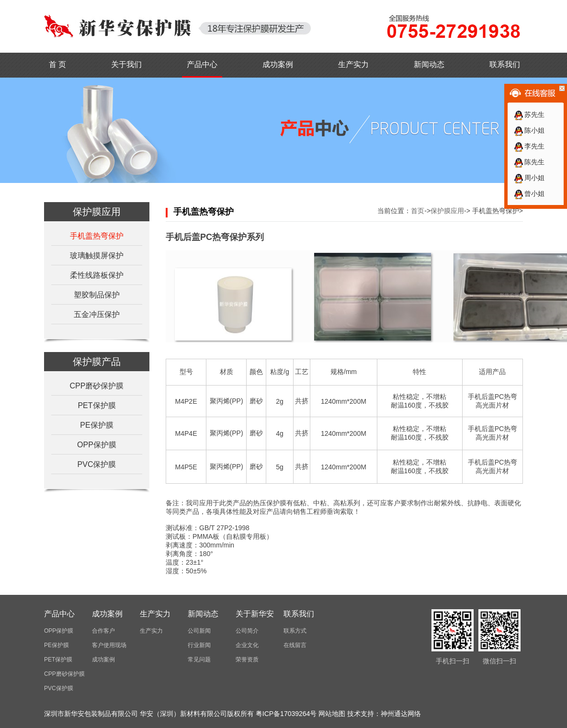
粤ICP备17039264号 (286, 714)
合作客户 (103, 631)
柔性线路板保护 (97, 275)
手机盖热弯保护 (97, 236)
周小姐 (529, 178)
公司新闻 (199, 631)
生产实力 (353, 64)
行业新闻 (199, 645)
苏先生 (529, 114)
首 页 (57, 64)
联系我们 (505, 64)
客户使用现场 (109, 645)
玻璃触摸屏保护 (97, 256)
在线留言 (295, 645)
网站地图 (332, 714)
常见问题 (199, 660)
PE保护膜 (96, 425)
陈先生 (529, 162)
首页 (418, 211)
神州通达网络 (401, 714)
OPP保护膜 (97, 445)
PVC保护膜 (97, 464)
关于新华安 (255, 614)
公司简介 (247, 631)
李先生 (529, 146)
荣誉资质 (247, 660)
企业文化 (247, 645)
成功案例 (278, 64)
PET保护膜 (96, 405)
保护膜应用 (447, 211)
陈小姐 (529, 130)
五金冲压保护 (97, 314)
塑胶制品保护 (97, 295)
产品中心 (202, 64)
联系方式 (295, 631)
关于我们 (126, 64)
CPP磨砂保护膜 (97, 386)
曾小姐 (529, 193)
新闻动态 (429, 64)
